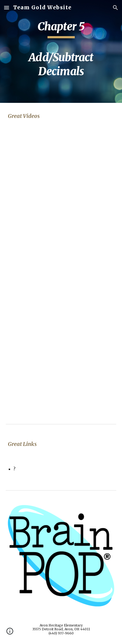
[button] (7, 8)
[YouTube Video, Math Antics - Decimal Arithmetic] (61, 310)
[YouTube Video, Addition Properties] (61, 377)
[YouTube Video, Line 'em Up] (61, 166)
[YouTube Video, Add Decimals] (61, 234)
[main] (61, 51)
